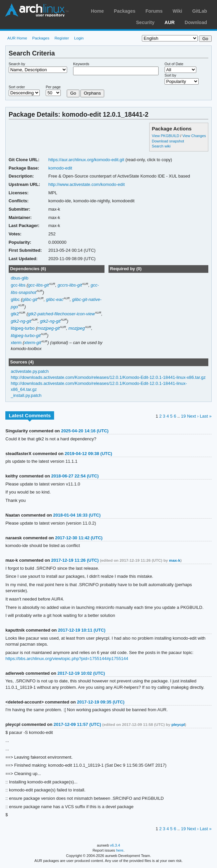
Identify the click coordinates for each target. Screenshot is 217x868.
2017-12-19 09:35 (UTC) (101, 702)
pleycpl (178, 724)
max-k (175, 560)
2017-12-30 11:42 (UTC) (79, 538)
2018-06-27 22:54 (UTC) (75, 476)
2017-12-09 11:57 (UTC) (77, 724)
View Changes (194, 136)
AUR (170, 22)
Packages (125, 11)
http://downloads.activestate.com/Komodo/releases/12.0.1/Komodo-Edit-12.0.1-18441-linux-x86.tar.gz (108, 377)
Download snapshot (168, 141)
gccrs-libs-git (70, 285)
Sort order (17, 87)
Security (145, 22)
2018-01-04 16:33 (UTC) (77, 515)
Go (73, 93)
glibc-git (30, 299)
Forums (154, 11)
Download (196, 22)
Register (62, 38)
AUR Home (17, 38)
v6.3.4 (115, 845)
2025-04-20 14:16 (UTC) (85, 431)
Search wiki (161, 146)
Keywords (81, 64)
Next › (193, 416)
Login (79, 38)
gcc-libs (18, 285)
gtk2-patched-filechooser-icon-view (61, 314)
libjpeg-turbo (23, 328)
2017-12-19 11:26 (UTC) (75, 560)
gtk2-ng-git (21, 321)
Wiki (177, 11)
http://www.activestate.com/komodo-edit (87, 184)
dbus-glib (20, 278)
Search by (17, 64)
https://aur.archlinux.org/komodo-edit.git (86, 160)
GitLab (200, 11)
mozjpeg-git (49, 328)
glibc (15, 299)
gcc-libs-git (38, 285)
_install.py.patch (26, 395)
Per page (53, 87)
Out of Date (174, 64)
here (120, 850)
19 (183, 416)
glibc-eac (55, 299)
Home (97, 11)
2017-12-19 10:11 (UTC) (82, 630)
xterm (16, 343)
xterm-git (33, 343)
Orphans (92, 93)
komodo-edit (60, 168)
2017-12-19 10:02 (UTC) (81, 673)
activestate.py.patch (30, 371)
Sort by (170, 75)
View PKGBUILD (166, 136)
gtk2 (15, 314)
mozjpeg (77, 328)
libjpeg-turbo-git (26, 336)
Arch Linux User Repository (37, 10)
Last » (205, 416)
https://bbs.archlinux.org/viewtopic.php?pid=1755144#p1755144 (67, 659)
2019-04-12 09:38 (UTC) (88, 454)
